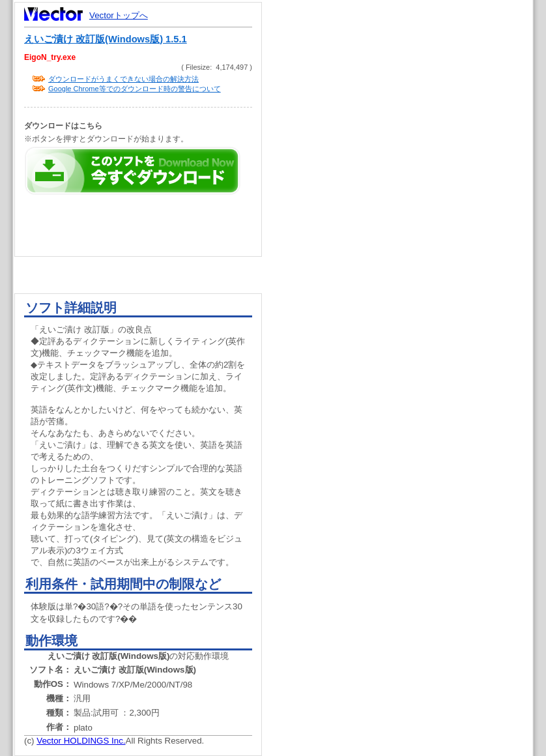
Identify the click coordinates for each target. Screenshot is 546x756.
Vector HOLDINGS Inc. (81, 741)
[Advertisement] (409, 248)
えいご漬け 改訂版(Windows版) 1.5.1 (106, 39)
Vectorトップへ (119, 15)
